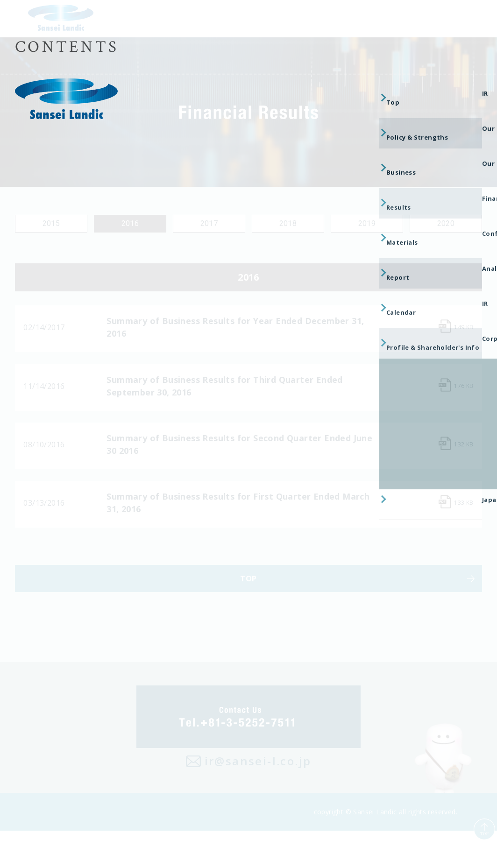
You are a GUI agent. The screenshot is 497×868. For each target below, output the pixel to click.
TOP (248, 610)
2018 (288, 223)
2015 (51, 223)
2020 (446, 223)
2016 (130, 223)
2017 (209, 223)
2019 (367, 223)
